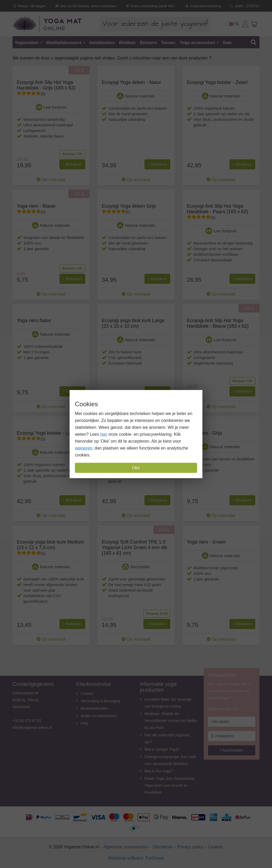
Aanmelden (232, 750)
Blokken (127, 43)
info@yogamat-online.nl (32, 728)
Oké (136, 468)
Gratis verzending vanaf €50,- (150, 6)
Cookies (215, 847)
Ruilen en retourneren (99, 716)
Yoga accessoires (197, 43)
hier (104, 434)
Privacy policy (190, 847)
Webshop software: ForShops (136, 858)
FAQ (84, 723)
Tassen (168, 43)
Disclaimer (163, 847)
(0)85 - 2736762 (245, 6)
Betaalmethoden (94, 708)
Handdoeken (102, 43)
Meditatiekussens (64, 43)
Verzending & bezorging (101, 701)
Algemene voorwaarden (126, 847)
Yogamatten (27, 43)
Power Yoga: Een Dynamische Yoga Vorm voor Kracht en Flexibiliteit (169, 785)
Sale (227, 43)
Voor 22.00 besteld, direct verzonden (85, 6)
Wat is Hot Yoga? (159, 771)
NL (235, 24)
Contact (87, 694)
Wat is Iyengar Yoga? (162, 749)
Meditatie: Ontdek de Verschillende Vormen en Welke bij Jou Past (171, 721)
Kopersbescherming (203, 6)
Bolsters (148, 43)
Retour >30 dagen (29, 6)
